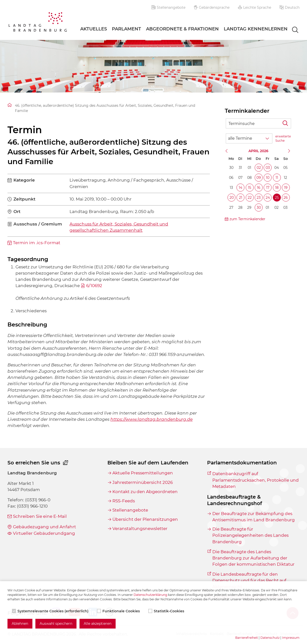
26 (286, 198)
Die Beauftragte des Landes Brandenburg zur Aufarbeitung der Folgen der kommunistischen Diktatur (253, 558)
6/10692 (94, 286)
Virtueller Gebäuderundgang (44, 533)
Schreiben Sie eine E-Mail (40, 516)
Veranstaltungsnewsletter (140, 529)
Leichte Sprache (255, 7)
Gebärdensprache (212, 7)
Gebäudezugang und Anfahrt (44, 527)
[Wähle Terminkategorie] (249, 138)
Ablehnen (20, 624)
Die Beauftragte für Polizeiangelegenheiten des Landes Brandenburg (250, 535)
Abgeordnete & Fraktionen (182, 29)
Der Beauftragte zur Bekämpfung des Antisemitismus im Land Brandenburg (254, 517)
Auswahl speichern (56, 624)
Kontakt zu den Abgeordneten (145, 492)
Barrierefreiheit (247, 638)
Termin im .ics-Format (37, 243)
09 (259, 178)
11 (277, 178)
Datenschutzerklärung (150, 595)
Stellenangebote (168, 7)
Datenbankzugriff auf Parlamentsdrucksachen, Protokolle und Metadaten (256, 480)
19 (286, 188)
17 (268, 188)
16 (259, 188)
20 (232, 198)
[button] (290, 7)
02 (259, 168)
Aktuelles (94, 29)
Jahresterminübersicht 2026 (143, 482)
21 (241, 198)
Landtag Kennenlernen (256, 29)
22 (250, 198)
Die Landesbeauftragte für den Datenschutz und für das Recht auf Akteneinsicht (249, 580)
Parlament (126, 29)
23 (259, 198)
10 (268, 178)
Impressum (291, 638)
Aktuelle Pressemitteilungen (143, 473)
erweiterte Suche (283, 139)
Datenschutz (270, 638)
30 (259, 208)
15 (250, 188)
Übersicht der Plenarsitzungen (145, 519)
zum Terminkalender (247, 219)
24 (268, 198)
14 (240, 188)
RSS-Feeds (124, 501)
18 (277, 188)
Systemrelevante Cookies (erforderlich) (51, 611)
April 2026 (258, 151)
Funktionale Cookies (119, 611)
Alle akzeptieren (98, 624)
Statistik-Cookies (167, 611)
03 (268, 168)
